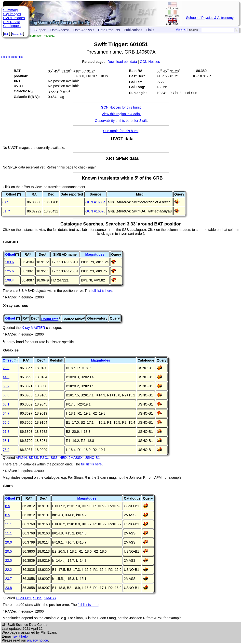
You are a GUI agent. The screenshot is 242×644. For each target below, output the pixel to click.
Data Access (60, 30)
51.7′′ (7, 211)
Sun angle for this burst (121, 131)
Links (150, 30)
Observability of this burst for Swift (121, 121)
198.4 (9, 280)
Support (40, 30)
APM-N (21, 458)
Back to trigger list (12, 57)
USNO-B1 (92, 458)
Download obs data (122, 62)
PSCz (44, 458)
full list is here (102, 291)
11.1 (8, 524)
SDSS (33, 458)
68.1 (6, 441)
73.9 (6, 450)
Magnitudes (95, 254)
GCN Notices (150, 62)
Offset (10, 254)
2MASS (50, 598)
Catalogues (12, 26)
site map (181, 29)
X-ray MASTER (33, 328)
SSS (54, 458)
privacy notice (38, 640)
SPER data (12, 22)
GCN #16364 (95, 202)
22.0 (8, 560)
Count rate (50, 319)
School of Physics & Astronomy (210, 18)
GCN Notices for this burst (121, 107)
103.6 (9, 262)
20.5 (8, 551)
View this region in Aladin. (121, 114)
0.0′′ (6, 202)
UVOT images (14, 18)
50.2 (6, 386)
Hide (7, 34)
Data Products (109, 30)
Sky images (12, 14)
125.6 (9, 271)
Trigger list (18, 34)
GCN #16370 (95, 211)
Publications (133, 30)
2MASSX (75, 458)
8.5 (7, 506)
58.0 (6, 395)
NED (63, 458)
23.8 (8, 588)
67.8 (6, 432)
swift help (20, 636)
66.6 (6, 422)
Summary (11, 10)
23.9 (6, 368)
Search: (194, 30)
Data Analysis (84, 30)
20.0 (8, 542)
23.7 (8, 579)
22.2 (8, 570)
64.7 (6, 413)
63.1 (6, 404)
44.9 (6, 377)
